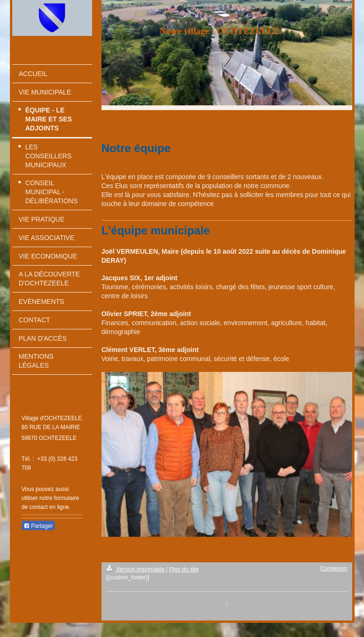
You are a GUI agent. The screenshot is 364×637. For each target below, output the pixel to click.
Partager (38, 526)
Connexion (334, 568)
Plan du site (184, 569)
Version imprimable (136, 569)
